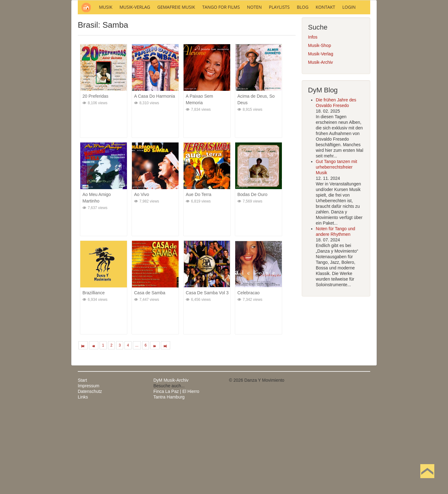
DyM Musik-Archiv (171, 464)
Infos (313, 121)
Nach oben (427, 481)
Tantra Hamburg (169, 481)
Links (83, 481)
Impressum (89, 470)
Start (82, 464)
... (137, 429)
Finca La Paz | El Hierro (176, 475)
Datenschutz (90, 475)
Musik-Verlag (321, 138)
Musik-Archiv (320, 146)
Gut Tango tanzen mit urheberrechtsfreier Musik (336, 251)
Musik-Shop (320, 129)
